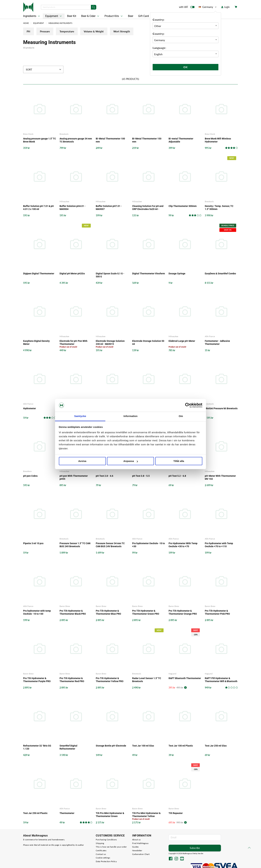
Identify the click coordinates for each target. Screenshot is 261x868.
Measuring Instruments (60, 23)
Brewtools (64, 134)
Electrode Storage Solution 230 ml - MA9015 (110, 343)
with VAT (187, 8)
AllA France (210, 337)
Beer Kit (72, 16)
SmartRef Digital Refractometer (68, 747)
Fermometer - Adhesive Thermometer (217, 343)
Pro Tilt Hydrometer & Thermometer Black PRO (73, 612)
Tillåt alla (179, 461)
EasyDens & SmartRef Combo (220, 274)
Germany (208, 7)
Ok (186, 67)
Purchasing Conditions (106, 840)
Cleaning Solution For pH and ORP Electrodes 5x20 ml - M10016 (148, 208)
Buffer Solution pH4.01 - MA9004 (73, 208)
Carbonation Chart (141, 854)
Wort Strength (141, 32)
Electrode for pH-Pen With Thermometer (73, 343)
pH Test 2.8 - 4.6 (105, 476)
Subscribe (195, 848)
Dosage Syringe (177, 274)
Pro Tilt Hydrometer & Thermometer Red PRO (72, 680)
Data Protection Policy (106, 862)
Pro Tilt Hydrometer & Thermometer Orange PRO (183, 612)
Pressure (50, 32)
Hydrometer (30, 409)
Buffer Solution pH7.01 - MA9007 (109, 208)
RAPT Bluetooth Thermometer (185, 678)
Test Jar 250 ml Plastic (35, 813)
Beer (131, 16)
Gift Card (143, 16)
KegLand (172, 674)
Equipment (54, 16)
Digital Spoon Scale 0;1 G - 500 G (110, 275)
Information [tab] (130, 416)
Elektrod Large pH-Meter (182, 341)
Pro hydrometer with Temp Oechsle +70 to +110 (219, 545)
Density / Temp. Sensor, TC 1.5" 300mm (219, 208)
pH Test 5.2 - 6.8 (177, 476)
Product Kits (114, 16)
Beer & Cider (90, 16)
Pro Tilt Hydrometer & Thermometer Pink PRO (217, 612)
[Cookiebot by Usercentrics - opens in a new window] (188, 405)
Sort (44, 70)
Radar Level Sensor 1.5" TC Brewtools (147, 680)
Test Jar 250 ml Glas (216, 746)
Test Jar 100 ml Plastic (181, 746)
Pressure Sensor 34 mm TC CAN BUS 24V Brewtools (110, 545)
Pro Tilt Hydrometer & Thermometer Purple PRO (37, 680)
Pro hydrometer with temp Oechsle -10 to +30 (37, 612)
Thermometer (67, 813)
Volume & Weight (108, 32)
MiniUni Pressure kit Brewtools (221, 409)
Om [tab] (181, 416)
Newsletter (137, 851)
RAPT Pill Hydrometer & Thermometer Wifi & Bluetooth (221, 680)
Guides (135, 847)
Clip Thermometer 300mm (183, 206)
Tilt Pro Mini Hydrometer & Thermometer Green (110, 815)
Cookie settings (103, 858)
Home (26, 23)
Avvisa (82, 461)
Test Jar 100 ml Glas (143, 746)
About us (136, 840)
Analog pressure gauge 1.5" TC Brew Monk (40, 140)
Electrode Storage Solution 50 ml (148, 343)
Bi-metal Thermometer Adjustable (181, 140)
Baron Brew (65, 606)
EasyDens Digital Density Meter (36, 343)
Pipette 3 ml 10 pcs (33, 543)
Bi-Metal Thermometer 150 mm (147, 140)
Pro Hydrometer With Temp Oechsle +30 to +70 (183, 545)
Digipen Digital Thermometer (39, 274)
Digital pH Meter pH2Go (72, 274)
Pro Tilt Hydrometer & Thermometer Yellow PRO (110, 680)
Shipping (100, 843)
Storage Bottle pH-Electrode (111, 746)
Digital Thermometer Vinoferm (149, 274)
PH (30, 32)
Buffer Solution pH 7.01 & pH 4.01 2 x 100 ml (38, 208)
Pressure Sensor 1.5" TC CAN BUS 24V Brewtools (75, 545)
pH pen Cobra (30, 476)
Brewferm (27, 471)
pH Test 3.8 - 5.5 (141, 476)
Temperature (77, 32)
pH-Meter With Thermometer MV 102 (220, 478)
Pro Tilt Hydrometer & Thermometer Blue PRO (108, 612)
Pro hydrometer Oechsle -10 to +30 (149, 545)
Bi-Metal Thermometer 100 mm (110, 140)
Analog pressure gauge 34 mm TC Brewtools (76, 140)
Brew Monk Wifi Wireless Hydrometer (218, 140)
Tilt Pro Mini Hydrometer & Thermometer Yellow (146, 815)
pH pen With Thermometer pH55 (74, 478)
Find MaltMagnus (140, 843)
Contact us (101, 854)
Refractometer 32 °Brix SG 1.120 (37, 747)
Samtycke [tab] (80, 416)
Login (225, 7)
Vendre (200, 854)
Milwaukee (64, 202)
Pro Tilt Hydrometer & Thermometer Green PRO (146, 612)
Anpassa (131, 461)
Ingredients (32, 16)
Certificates (101, 851)
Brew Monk (28, 134)
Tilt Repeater (176, 813)
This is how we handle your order (111, 847)
